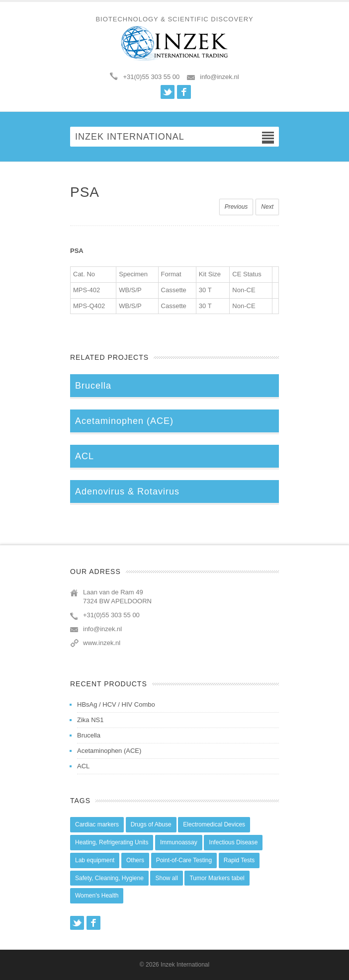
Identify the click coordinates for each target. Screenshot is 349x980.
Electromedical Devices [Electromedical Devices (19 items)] (214, 824)
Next (267, 207)
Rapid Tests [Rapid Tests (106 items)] (239, 860)
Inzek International (185, 965)
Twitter (168, 92)
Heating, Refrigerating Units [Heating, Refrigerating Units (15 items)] (112, 842)
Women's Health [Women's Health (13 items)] (97, 896)
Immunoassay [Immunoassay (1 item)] (179, 842)
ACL (83, 766)
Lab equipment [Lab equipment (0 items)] (95, 860)
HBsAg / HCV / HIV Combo (116, 704)
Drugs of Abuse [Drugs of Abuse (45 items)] (151, 824)
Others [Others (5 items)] (135, 860)
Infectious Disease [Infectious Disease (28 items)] (233, 842)
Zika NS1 (90, 720)
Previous (236, 207)
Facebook (184, 92)
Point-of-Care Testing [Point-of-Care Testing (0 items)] (184, 860)
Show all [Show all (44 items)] (166, 878)
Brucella (89, 735)
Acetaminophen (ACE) (109, 751)
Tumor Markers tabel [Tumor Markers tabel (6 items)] (217, 878)
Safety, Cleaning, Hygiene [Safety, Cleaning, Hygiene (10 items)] (109, 878)
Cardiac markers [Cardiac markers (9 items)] (97, 824)
